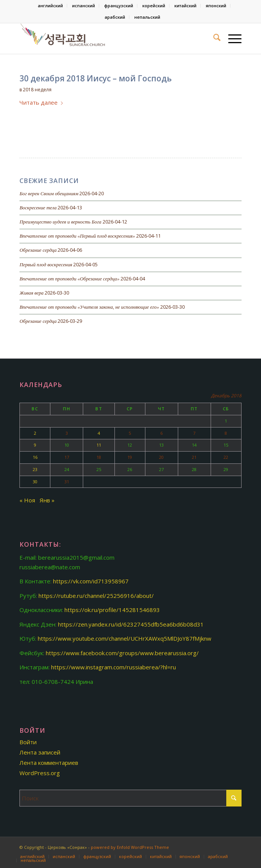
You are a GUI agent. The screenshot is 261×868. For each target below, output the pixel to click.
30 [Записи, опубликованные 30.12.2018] (35, 482)
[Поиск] (213, 39)
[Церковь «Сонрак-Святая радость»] (108, 39)
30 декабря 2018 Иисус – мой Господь (96, 78)
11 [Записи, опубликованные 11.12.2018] (99, 445)
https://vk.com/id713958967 (91, 581)
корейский (154, 6)
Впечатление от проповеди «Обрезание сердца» (69, 279)
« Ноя (27, 500)
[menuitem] (51, 6)
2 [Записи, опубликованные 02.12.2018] (35, 433)
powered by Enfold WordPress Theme (130, 847)
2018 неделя (37, 90)
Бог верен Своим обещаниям (49, 194)
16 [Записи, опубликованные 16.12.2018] (35, 457)
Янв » (47, 500)
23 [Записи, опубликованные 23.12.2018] (35, 469)
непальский (147, 17)
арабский (115, 17)
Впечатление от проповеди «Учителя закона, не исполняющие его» (89, 307)
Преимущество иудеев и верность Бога (60, 222)
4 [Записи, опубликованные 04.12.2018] (99, 433)
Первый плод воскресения (46, 265)
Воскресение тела (38, 208)
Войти (28, 742)
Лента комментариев (49, 763)
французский (119, 6)
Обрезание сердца (38, 250)
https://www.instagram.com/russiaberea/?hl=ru (114, 667)
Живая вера (31, 293)
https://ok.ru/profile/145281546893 (112, 610)
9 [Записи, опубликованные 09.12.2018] (35, 445)
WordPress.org (40, 773)
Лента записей (40, 752)
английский (50, 6)
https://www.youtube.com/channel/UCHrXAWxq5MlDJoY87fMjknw (125, 638)
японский (216, 6)
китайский (185, 6)
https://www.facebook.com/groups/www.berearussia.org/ (122, 653)
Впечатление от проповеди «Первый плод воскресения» (77, 236)
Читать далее (42, 102)
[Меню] (231, 39)
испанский (84, 6)
